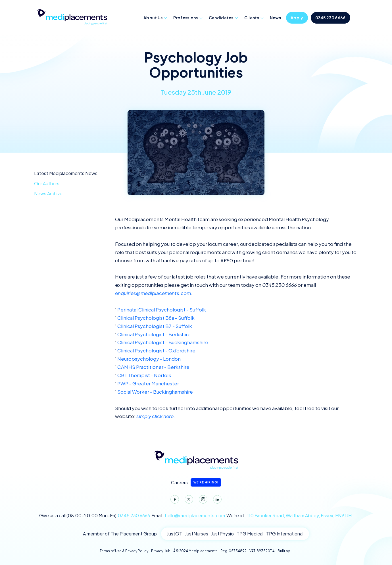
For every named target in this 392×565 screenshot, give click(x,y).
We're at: (290, 516)
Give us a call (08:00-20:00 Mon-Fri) (95, 516)
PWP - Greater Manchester (148, 383)
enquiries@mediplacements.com (153, 293)
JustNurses (197, 534)
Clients (252, 18)
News (275, 18)
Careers (196, 482)
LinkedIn (216, 500)
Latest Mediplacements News (66, 173)
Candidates (221, 18)
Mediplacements (72, 16)
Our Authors (47, 183)
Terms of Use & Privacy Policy (124, 551)
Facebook (174, 500)
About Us (153, 18)
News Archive (48, 193)
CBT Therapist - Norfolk (144, 375)
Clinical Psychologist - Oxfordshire (156, 350)
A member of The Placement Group (120, 534)
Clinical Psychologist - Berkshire (154, 334)
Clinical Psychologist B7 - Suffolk (155, 326)
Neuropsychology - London (149, 359)
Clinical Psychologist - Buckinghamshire (163, 342)
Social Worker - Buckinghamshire (155, 392)
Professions (185, 18)
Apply (297, 18)
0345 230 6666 (331, 18)
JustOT (174, 534)
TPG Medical (250, 534)
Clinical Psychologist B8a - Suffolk (156, 318)
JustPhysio (222, 534)
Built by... (285, 551)
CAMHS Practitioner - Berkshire (153, 367)
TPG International (285, 534)
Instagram (202, 500)
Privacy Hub (161, 551)
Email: (188, 516)
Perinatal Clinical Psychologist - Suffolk (162, 309)
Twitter (188, 500)
